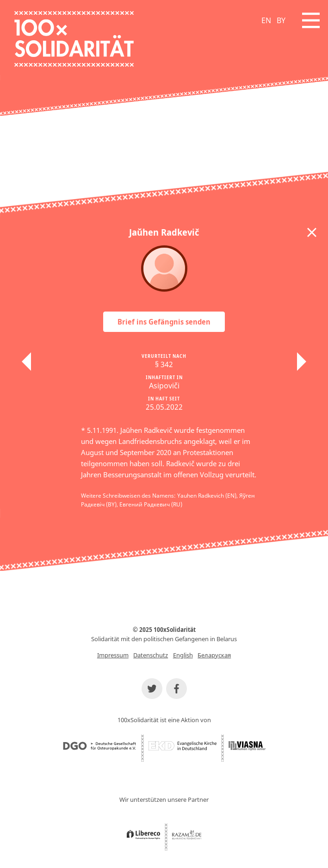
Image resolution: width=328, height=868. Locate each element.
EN (266, 20)
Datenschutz (151, 655)
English (183, 655)
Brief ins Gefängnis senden (164, 322)
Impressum (113, 655)
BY (281, 20)
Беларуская (214, 655)
